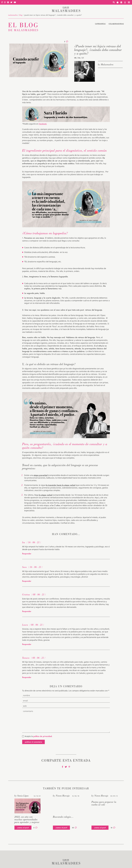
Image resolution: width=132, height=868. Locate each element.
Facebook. (43, 124)
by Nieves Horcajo (61, 796)
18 (113, 828)
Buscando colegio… (63, 817)
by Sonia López (22, 796)
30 (74, 828)
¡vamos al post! (23, 828)
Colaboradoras (116, 24)
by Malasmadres (106, 64)
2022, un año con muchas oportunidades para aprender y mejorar (27, 819)
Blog (21, 15)
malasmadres (13, 15)
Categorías (100, 24)
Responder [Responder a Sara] (27, 581)
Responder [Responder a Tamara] (27, 677)
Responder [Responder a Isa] (27, 554)
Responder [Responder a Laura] (27, 644)
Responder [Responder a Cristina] (27, 611)
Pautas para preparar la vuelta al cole (104, 803)
